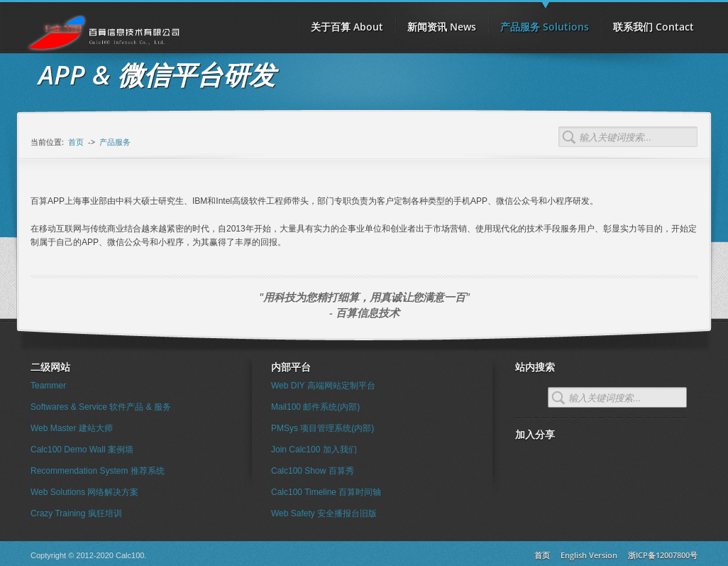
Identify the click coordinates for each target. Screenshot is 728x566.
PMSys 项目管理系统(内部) (322, 428)
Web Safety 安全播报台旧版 (324, 513)
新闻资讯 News (442, 27)
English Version (589, 555)
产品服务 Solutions (545, 22)
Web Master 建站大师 (72, 428)
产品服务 (115, 142)
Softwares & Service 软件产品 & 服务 (101, 407)
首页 (76, 142)
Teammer (48, 386)
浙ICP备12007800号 (663, 555)
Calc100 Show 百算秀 (313, 471)
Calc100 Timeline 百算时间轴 (326, 492)
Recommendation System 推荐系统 (98, 471)
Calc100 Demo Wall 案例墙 (82, 450)
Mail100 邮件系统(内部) (315, 407)
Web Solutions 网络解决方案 (85, 492)
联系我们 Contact (653, 27)
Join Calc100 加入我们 (314, 450)
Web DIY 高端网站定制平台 (323, 386)
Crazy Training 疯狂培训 (76, 513)
